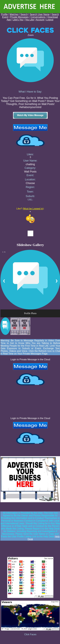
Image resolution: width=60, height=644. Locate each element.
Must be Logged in (33, 209)
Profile (4, 14)
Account (40, 20)
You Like (30, 20)
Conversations (38, 17)
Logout (50, 20)
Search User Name (40, 14)
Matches (14, 14)
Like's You (18, 20)
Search (24, 14)
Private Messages (19, 17)
